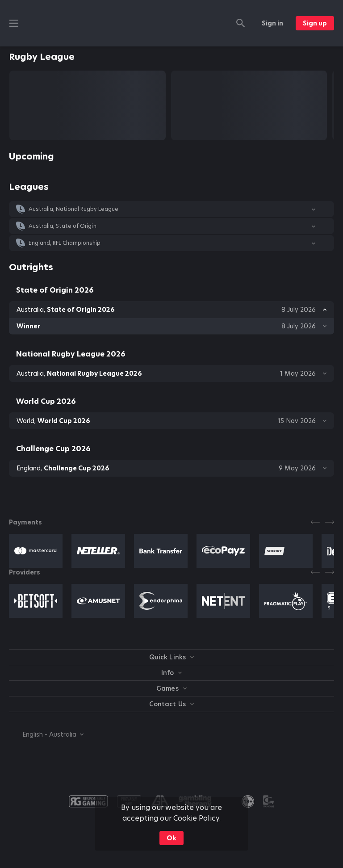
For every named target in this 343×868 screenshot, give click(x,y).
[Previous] (315, 522)
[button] (171, 209)
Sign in (272, 23)
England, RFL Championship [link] (65, 243)
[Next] (330, 522)
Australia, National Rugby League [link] (73, 209)
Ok (171, 838)
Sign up (315, 23)
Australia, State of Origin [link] (63, 226)
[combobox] (46, 734)
